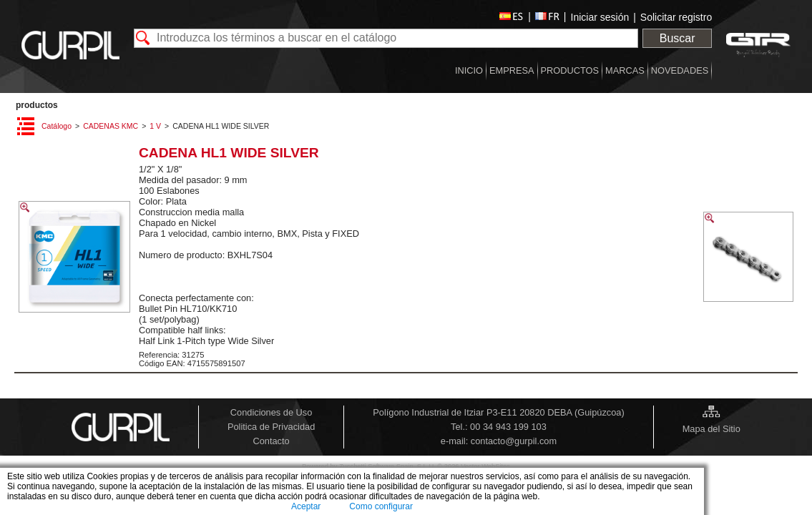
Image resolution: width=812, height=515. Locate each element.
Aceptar (306, 506)
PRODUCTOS (37, 105)
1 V (155, 126)
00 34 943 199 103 (508, 427)
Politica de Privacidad (271, 427)
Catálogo (57, 126)
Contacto (271, 441)
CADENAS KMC (111, 126)
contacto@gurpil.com (514, 441)
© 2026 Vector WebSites (474, 466)
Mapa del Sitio (711, 429)
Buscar (678, 38)
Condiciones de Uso (272, 412)
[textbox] (386, 38)
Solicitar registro (676, 17)
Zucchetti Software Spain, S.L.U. (388, 466)
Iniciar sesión (600, 17)
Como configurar (381, 506)
